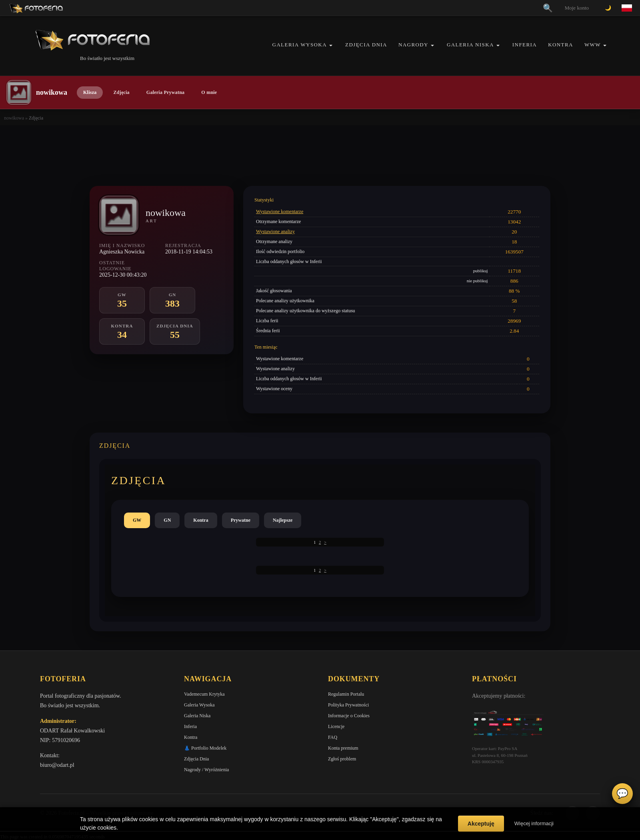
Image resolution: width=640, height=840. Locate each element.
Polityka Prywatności (348, 705)
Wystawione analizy (275, 231)
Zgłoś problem (342, 759)
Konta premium (343, 748)
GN (167, 520)
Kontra (561, 45)
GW (137, 520)
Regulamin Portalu (346, 694)
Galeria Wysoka (300, 45)
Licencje (336, 726)
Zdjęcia (121, 92)
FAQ (333, 737)
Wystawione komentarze (280, 211)
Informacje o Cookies (349, 716)
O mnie (209, 92)
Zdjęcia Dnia (366, 45)
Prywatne (241, 520)
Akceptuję (481, 824)
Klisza (90, 92)
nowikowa (14, 118)
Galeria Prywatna (166, 92)
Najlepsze (283, 520)
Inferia (525, 45)
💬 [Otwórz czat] (622, 794)
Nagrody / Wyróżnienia (206, 770)
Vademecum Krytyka (204, 694)
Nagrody (413, 45)
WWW (593, 45)
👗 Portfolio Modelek (205, 748)
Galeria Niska (470, 45)
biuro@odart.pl (57, 765)
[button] (331, 45)
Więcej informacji (534, 823)
